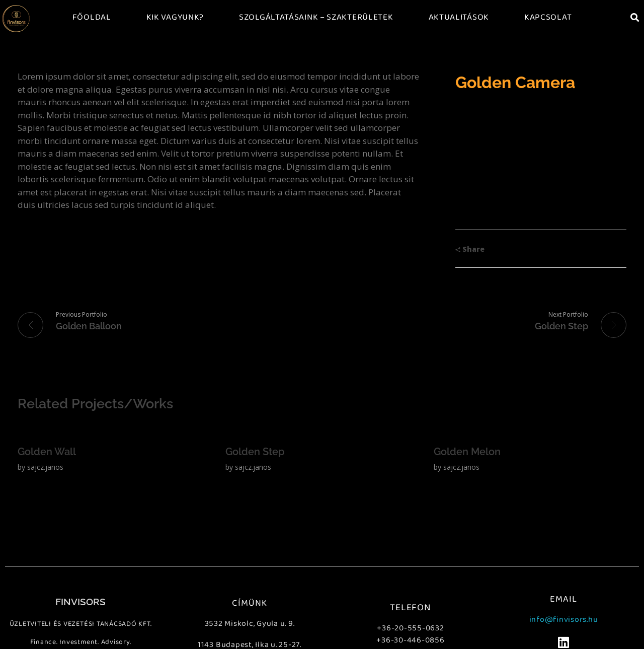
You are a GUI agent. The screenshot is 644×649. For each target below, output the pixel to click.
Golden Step (255, 452)
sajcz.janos (45, 467)
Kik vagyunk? (175, 17)
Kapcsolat (548, 17)
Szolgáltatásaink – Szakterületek (316, 17)
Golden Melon (467, 452)
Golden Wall (47, 452)
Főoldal (92, 17)
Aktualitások (459, 17)
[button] (635, 17)
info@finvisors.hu (564, 620)
